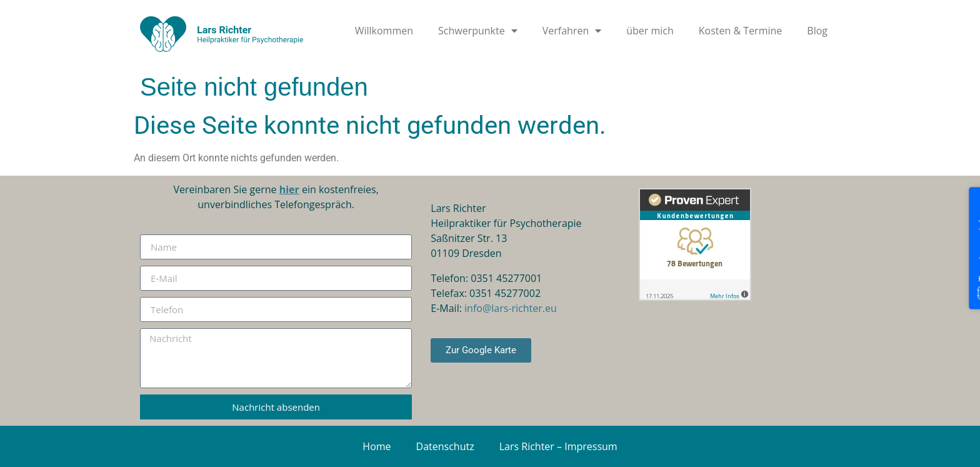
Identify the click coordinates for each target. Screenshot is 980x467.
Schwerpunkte (478, 31)
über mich (650, 31)
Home (377, 446)
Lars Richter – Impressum (558, 446)
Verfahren (572, 31)
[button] (27, 439)
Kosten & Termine (741, 31)
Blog (817, 31)
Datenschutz (445, 446)
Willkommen (384, 31)
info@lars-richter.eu (511, 308)
